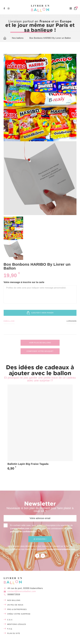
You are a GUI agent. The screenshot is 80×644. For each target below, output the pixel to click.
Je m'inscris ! (40, 539)
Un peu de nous (15, 605)
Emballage (9, 321)
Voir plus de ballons (40, 343)
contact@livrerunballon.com (61, 549)
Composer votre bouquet (40, 351)
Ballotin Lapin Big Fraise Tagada (28, 464)
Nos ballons (18, 38)
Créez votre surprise (19, 614)
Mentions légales (17, 624)
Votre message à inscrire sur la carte (24, 282)
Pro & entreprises (17, 609)
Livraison (71, 321)
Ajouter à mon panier (40, 313)
